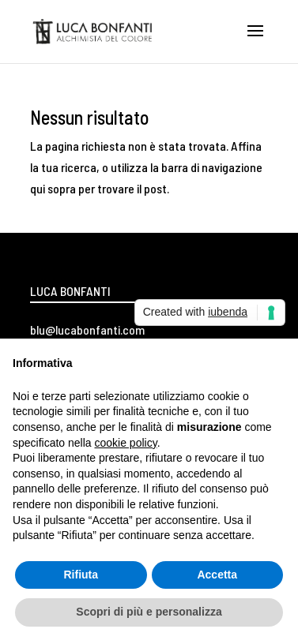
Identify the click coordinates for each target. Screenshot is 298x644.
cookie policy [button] (126, 443)
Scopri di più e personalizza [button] (149, 612)
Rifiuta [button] (81, 575)
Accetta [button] (217, 575)
